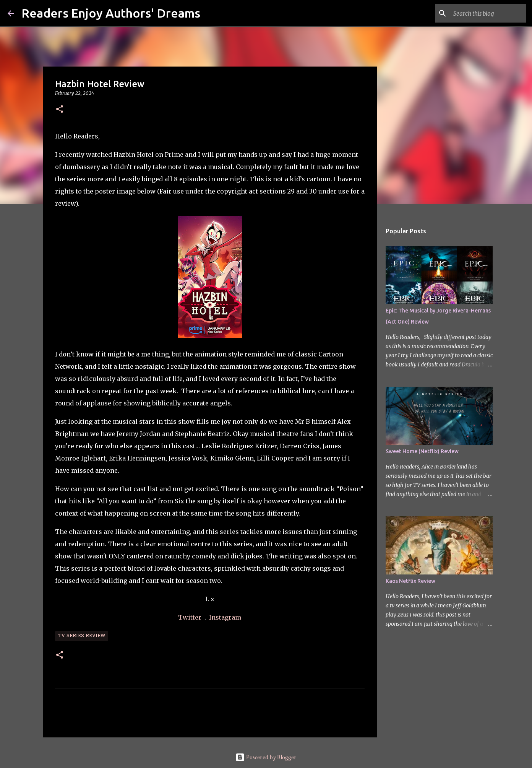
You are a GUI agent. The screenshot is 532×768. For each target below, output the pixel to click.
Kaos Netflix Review (410, 581)
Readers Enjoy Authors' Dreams (111, 13)
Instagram (225, 617)
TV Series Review (82, 636)
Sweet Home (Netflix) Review (422, 451)
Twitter (191, 617)
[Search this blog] (486, 13)
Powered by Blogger (266, 757)
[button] (60, 110)
